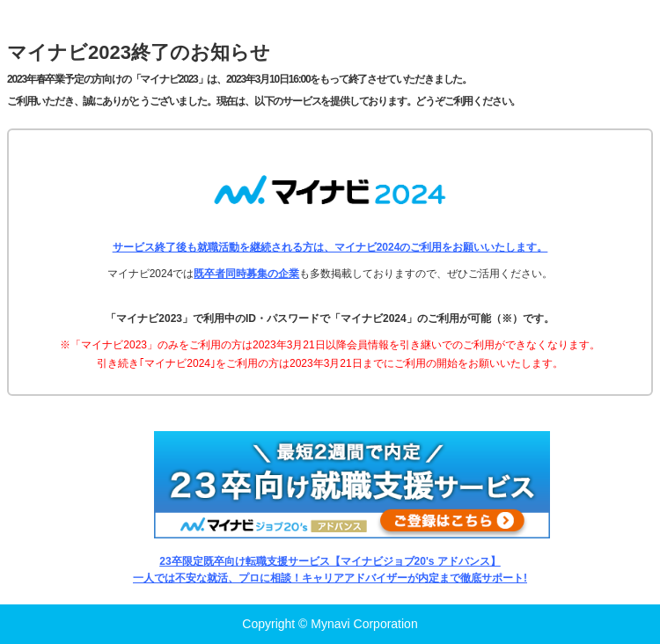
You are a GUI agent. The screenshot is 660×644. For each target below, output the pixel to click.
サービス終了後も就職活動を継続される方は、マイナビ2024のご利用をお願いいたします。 (330, 247)
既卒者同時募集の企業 (246, 274)
